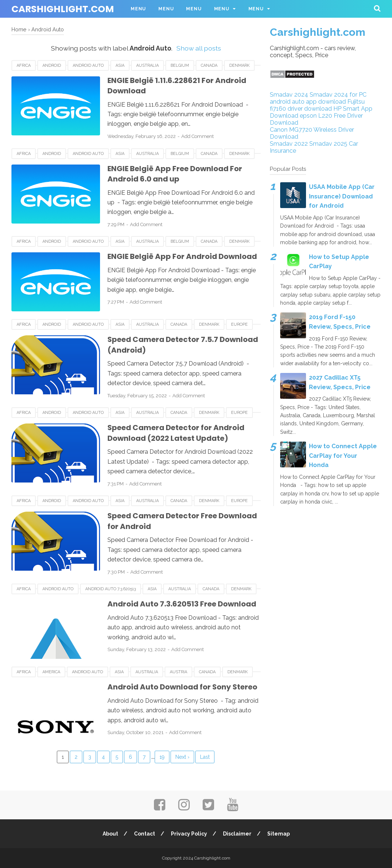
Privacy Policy (189, 834)
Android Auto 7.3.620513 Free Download (182, 604)
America (51, 672)
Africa (24, 65)
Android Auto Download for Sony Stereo (183, 687)
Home (19, 29)
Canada (209, 65)
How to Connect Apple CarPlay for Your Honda (343, 456)
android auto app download (308, 102)
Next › (182, 757)
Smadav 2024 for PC (338, 95)
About (110, 834)
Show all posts (199, 48)
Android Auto (88, 65)
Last (205, 757)
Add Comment (197, 136)
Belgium (180, 65)
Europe (239, 324)
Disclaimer (237, 834)
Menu (138, 9)
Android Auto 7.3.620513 (111, 589)
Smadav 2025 (328, 144)
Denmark (239, 65)
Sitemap (278, 834)
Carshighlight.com (63, 9)
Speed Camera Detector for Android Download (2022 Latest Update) (176, 433)
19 (162, 757)
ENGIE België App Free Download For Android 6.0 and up (175, 174)
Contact (145, 834)
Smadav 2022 (289, 144)
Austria (178, 672)
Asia (120, 65)
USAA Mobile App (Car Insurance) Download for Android (342, 196)
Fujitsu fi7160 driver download (317, 105)
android (52, 65)
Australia (147, 65)
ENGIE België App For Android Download (182, 256)
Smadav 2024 (289, 95)
